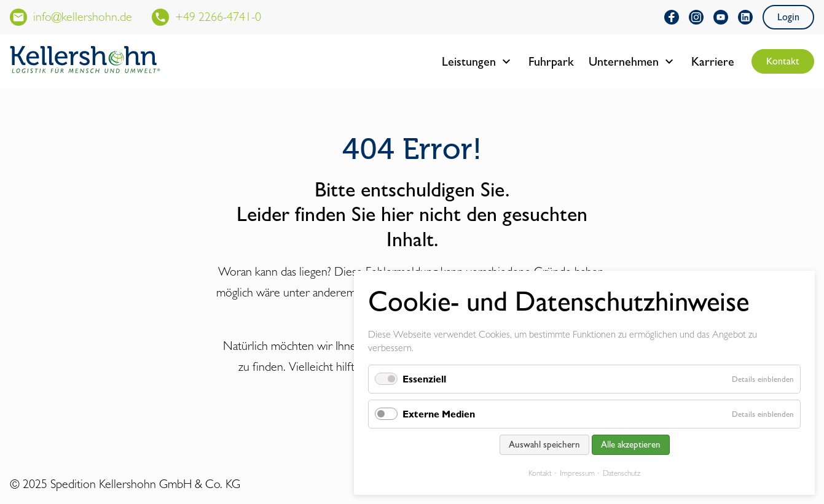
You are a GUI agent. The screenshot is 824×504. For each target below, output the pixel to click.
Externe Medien (439, 414)
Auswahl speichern (544, 444)
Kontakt (783, 61)
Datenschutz (622, 473)
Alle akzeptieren (631, 444)
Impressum (577, 473)
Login (788, 17)
